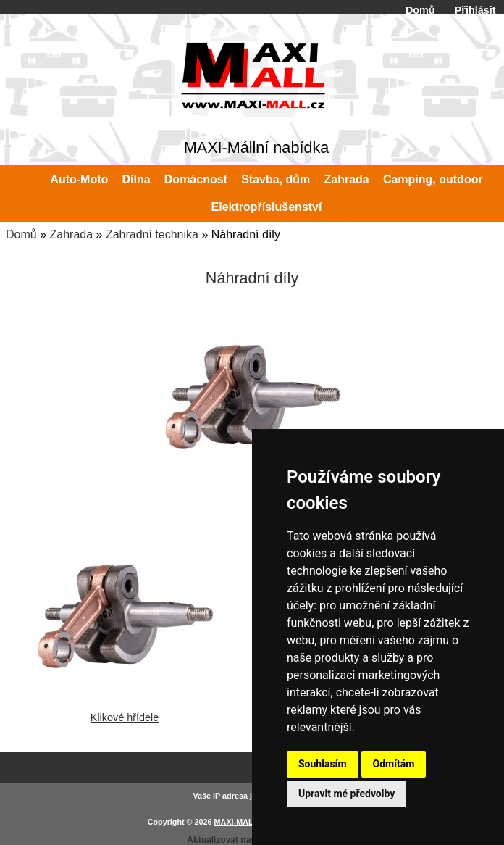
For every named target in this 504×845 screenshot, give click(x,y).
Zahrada (71, 234)
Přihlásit (475, 10)
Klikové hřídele (125, 712)
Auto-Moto (79, 179)
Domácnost (196, 179)
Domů (420, 10)
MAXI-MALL (236, 822)
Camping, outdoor (433, 179)
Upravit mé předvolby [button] (346, 794)
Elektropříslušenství (267, 207)
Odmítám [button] (394, 764)
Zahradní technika (152, 234)
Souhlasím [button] (323, 764)
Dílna (136, 179)
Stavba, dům (276, 179)
